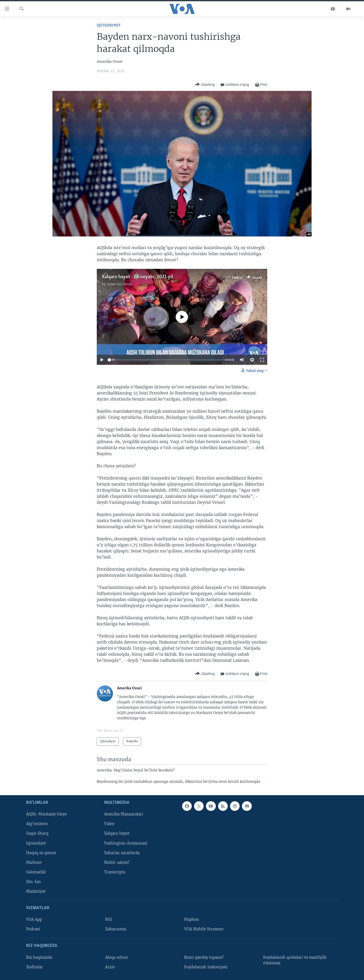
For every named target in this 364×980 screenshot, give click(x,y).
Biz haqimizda (39, 957)
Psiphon (192, 919)
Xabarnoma (116, 929)
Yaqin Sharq (37, 834)
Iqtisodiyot (109, 25)
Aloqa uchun (117, 957)
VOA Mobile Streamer (204, 929)
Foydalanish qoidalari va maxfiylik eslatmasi (295, 960)
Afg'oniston (37, 824)
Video (109, 824)
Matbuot (34, 863)
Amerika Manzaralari (124, 814)
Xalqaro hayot (117, 834)
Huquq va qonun (41, 853)
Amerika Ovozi (120, 284)
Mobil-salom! (117, 863)
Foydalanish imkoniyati (206, 967)
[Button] (205, 85)
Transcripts (115, 872)
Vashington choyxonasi (126, 843)
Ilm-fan (33, 882)
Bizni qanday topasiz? (204, 957)
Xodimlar (35, 967)
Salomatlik (36, 872)
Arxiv (110, 967)
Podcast (33, 929)
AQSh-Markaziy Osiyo (46, 814)
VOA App (34, 919)
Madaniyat (36, 891)
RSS (109, 919)
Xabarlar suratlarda (122, 853)
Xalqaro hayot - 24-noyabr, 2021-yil (137, 277)
